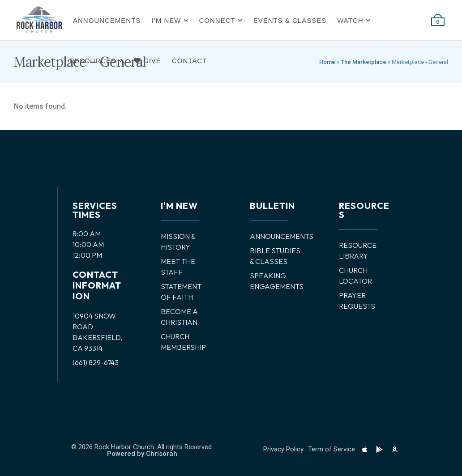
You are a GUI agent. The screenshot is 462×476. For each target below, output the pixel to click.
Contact (189, 61)
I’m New (166, 20)
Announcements (107, 20)
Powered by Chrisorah (142, 454)
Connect (217, 20)
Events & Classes (290, 20)
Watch (350, 20)
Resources (93, 61)
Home (327, 62)
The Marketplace (364, 62)
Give (148, 61)
